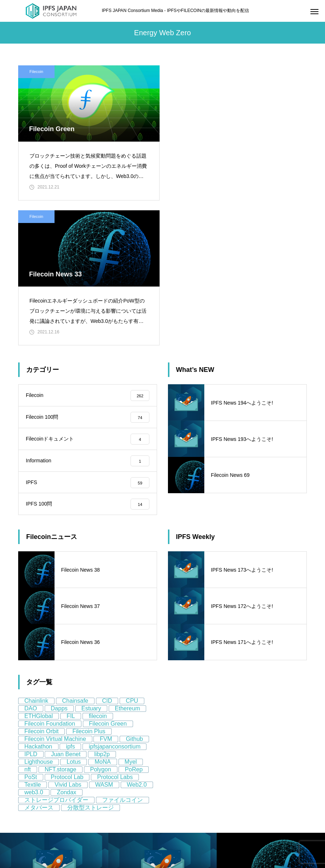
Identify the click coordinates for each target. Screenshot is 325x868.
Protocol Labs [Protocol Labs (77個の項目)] (115, 633)
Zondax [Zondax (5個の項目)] (66, 648)
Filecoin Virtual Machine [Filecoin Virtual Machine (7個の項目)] (55, 595)
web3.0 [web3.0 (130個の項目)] (34, 648)
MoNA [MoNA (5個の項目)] (103, 618)
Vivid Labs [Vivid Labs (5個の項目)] (68, 640)
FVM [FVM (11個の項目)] (106, 595)
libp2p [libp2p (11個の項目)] (102, 610)
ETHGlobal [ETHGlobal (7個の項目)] (39, 572)
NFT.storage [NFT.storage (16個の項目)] (61, 625)
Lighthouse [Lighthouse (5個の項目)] (39, 618)
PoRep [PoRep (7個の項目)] (134, 625)
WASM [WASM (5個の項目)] (104, 640)
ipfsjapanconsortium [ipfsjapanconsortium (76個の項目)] (115, 602)
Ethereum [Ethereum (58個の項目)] (127, 564)
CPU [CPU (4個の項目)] (132, 557)
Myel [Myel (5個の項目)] (131, 618)
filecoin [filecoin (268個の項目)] (98, 572)
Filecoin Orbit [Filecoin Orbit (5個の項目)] (41, 587)
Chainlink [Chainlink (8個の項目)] (36, 557)
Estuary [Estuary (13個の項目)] (91, 564)
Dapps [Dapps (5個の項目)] (59, 564)
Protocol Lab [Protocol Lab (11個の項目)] (67, 633)
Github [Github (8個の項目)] (134, 595)
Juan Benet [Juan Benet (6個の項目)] (66, 610)
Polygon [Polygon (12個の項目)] (101, 625)
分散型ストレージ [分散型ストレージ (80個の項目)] (91, 663)
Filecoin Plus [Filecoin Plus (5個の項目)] (89, 587)
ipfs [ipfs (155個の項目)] (70, 602)
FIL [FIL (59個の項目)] (71, 572)
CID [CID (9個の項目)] (107, 557)
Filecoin (36, 72)
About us (28, 800)
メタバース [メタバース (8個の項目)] (39, 663)
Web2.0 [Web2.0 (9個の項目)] (137, 640)
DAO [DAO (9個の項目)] (31, 564)
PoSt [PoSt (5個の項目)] (31, 633)
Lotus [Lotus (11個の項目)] (74, 618)
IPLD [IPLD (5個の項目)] (31, 610)
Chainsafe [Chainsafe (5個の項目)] (75, 557)
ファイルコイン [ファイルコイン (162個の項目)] (123, 656)
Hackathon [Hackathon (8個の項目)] (38, 602)
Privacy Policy (34, 815)
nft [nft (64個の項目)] (28, 625)
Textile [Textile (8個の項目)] (33, 640)
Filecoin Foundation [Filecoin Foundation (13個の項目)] (50, 579)
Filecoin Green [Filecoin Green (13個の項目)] (108, 579)
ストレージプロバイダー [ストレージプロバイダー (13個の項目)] (56, 656)
